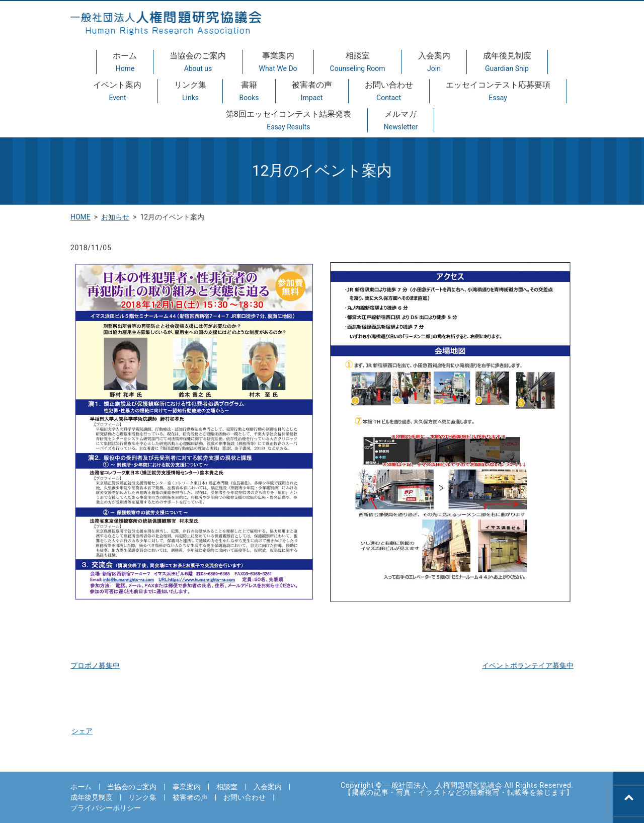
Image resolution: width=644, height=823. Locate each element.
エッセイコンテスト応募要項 (498, 92)
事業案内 (278, 62)
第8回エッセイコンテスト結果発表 (289, 121)
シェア (82, 731)
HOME (80, 217)
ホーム (125, 62)
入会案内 (434, 62)
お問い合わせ (389, 92)
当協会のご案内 (198, 62)
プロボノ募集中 (95, 665)
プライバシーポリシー (106, 808)
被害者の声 (312, 92)
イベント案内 (117, 92)
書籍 (249, 92)
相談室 (358, 62)
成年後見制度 (507, 62)
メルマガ (401, 121)
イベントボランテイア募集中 (528, 665)
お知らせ (115, 217)
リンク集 (190, 92)
